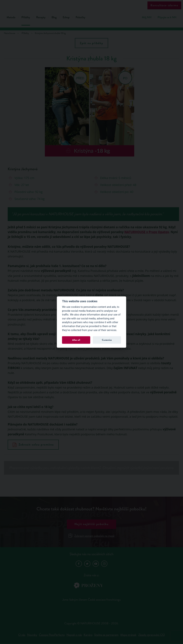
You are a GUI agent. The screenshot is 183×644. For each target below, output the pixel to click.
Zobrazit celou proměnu (33, 445)
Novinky (32, 635)
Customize (107, 340)
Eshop (66, 17)
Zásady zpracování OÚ (152, 635)
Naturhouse (10, 33)
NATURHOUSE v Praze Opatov (147, 232)
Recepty (41, 17)
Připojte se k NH (167, 17)
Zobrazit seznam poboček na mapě (92, 536)
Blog (54, 17)
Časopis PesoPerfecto (52, 635)
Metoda (11, 17)
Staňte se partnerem (106, 635)
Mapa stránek (128, 635)
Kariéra (88, 635)
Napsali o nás (74, 635)
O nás (22, 635)
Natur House (92, 6)
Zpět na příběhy (92, 43)
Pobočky (80, 17)
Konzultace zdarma (164, 5)
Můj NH (147, 17)
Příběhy (26, 17)
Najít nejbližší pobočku (91, 524)
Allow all (76, 340)
